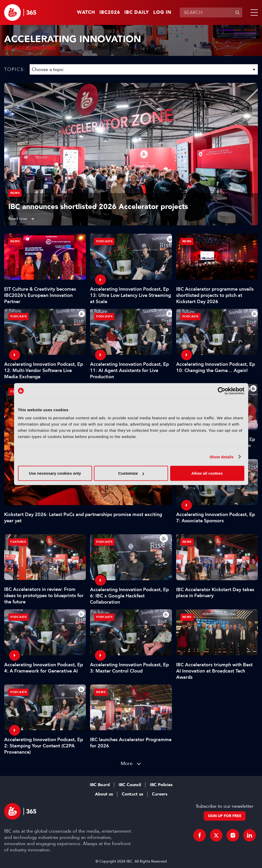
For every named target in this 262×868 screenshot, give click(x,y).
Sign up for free (225, 816)
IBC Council (130, 785)
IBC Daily (137, 12)
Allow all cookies (207, 473)
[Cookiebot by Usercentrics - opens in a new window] (222, 391)
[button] (253, 12)
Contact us (132, 794)
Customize (131, 473)
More (127, 763)
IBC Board (100, 785)
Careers (160, 794)
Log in (162, 12)
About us (104, 794)
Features (18, 542)
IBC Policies (161, 785)
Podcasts (104, 241)
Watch (86, 12)
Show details (222, 457)
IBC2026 (110, 12)
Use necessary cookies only (55, 473)
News (15, 193)
